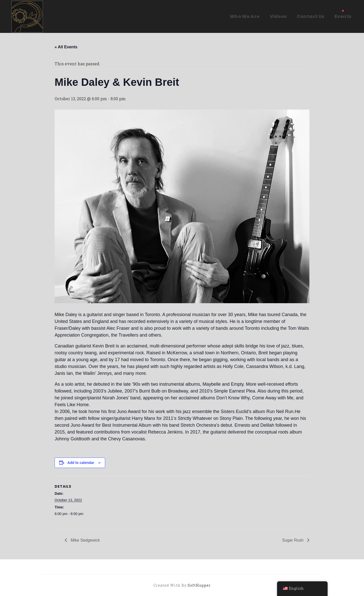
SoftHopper (199, 585)
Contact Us (311, 16)
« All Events (66, 47)
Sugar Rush (293, 540)
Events (343, 16)
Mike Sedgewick (85, 540)
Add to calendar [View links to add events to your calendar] (81, 463)
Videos (278, 16)
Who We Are (245, 16)
